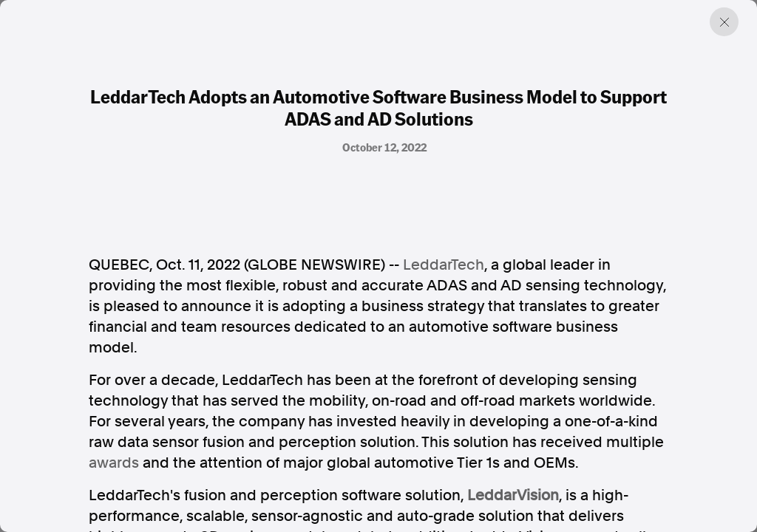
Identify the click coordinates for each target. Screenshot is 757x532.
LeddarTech (444, 265)
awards (114, 463)
